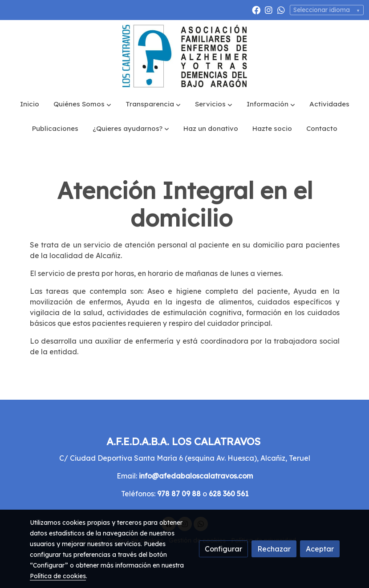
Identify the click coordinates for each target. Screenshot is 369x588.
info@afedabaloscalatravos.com (196, 476)
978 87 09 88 (179, 494)
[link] (185, 56)
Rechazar (274, 549)
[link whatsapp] (281, 10)
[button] (82, 104)
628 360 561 (229, 494)
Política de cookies (58, 576)
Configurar (223, 549)
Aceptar (320, 549)
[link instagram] (269, 10)
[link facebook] (256, 10)
